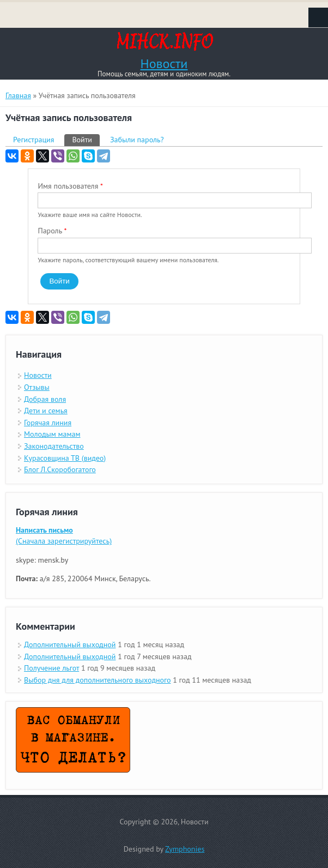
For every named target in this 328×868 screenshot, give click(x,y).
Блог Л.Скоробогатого (60, 469)
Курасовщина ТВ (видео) (65, 458)
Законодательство (54, 446)
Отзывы (37, 387)
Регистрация (34, 140)
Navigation (318, 18)
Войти (86, 139)
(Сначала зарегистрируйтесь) (64, 535)
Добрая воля (45, 399)
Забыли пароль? (137, 140)
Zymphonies (185, 849)
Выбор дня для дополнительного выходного (98, 680)
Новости (164, 64)
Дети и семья (46, 411)
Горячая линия (48, 423)
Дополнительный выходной (70, 644)
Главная (18, 95)
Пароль (52, 231)
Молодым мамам (52, 434)
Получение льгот (51, 668)
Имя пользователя (70, 186)
